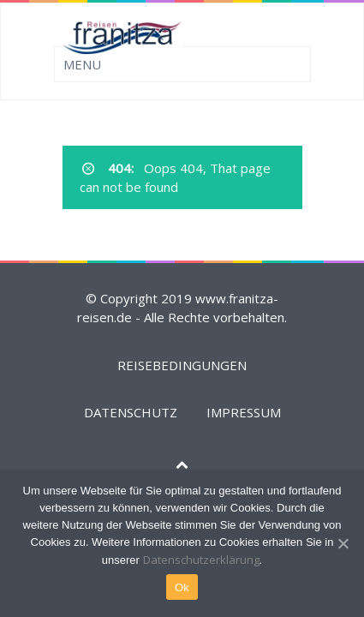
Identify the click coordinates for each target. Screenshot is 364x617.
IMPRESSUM (244, 412)
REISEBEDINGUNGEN (182, 365)
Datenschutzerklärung (201, 560)
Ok (182, 587)
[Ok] (343, 543)
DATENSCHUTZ (131, 412)
